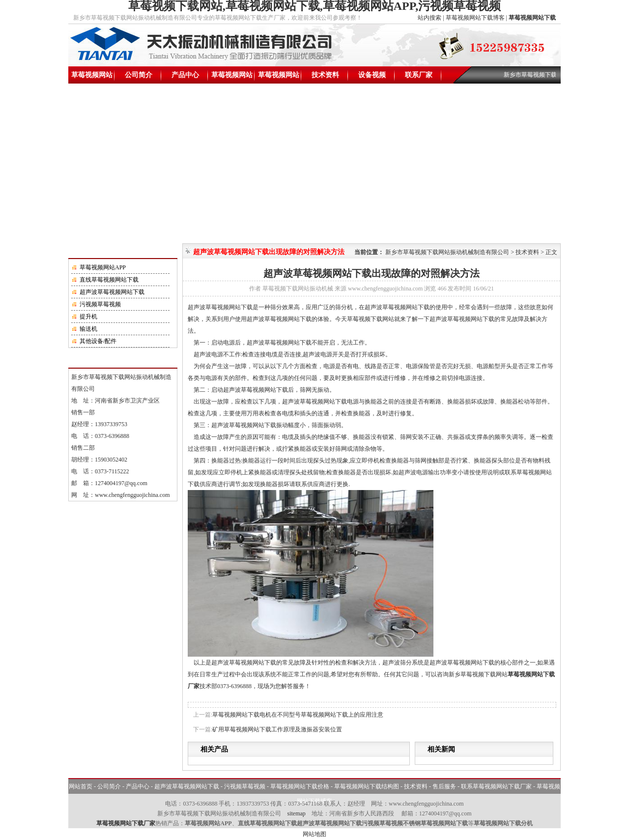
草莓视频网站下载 (92, 77)
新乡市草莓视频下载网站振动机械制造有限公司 (447, 252)
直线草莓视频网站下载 (109, 280)
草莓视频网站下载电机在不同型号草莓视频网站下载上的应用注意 (298, 715)
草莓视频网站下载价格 (232, 77)
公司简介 (139, 75)
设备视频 (372, 75)
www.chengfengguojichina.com (132, 495)
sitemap (296, 813)
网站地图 (314, 834)
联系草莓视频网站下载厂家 (496, 786)
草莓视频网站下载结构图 (279, 77)
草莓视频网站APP (103, 267)
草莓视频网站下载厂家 (126, 823)
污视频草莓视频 (100, 304)
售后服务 (444, 786)
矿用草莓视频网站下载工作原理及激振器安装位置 (277, 729)
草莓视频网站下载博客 (475, 18)
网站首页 (81, 786)
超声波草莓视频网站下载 (112, 292)
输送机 (88, 329)
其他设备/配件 (98, 341)
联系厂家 (419, 75)
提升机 (88, 317)
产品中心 (185, 75)
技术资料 (325, 75)
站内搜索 (429, 18)
